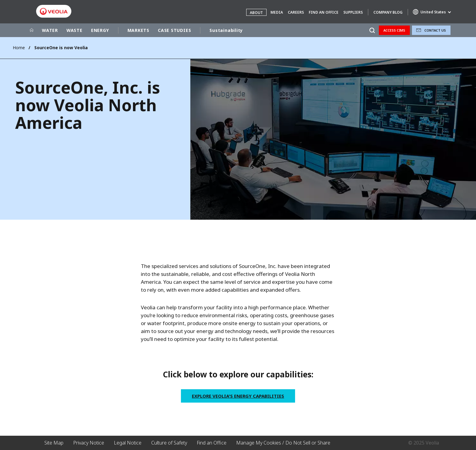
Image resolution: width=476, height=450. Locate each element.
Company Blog (388, 12)
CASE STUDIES (174, 30)
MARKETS (138, 30)
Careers (296, 12)
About (256, 13)
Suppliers (353, 12)
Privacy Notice (89, 443)
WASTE (75, 30)
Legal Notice (128, 443)
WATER (50, 30)
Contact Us (435, 30)
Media (277, 12)
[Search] (372, 30)
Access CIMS (394, 30)
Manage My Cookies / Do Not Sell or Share (283, 443)
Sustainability (226, 30)
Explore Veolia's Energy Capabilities (238, 396)
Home (19, 48)
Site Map (54, 443)
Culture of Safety (169, 443)
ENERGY (100, 30)
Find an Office (324, 12)
